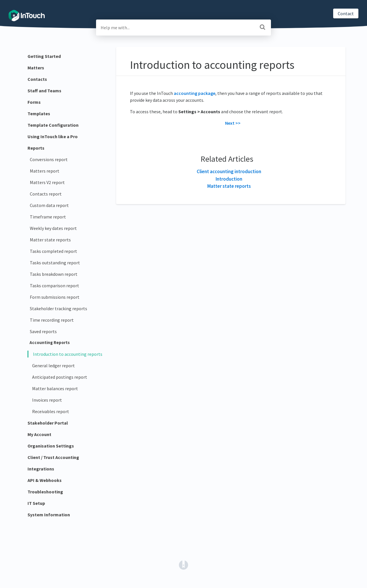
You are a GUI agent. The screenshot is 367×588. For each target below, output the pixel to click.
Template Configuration (53, 125)
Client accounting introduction (229, 171)
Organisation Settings (51, 446)
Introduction (229, 179)
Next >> (233, 123)
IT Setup (36, 503)
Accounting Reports (50, 342)
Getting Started (44, 56)
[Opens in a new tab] (183, 564)
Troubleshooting (45, 492)
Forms (34, 102)
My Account (39, 434)
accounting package (195, 93)
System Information (49, 515)
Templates (39, 114)
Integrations (41, 469)
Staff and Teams (44, 91)
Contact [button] (346, 13)
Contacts (37, 79)
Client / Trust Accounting (53, 457)
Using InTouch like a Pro (53, 136)
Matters (36, 68)
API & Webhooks (45, 480)
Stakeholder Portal (48, 423)
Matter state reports (229, 186)
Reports (36, 148)
